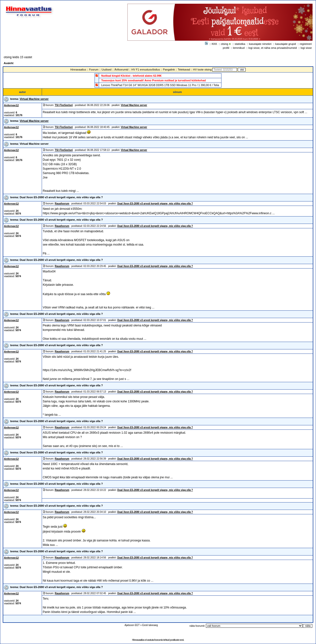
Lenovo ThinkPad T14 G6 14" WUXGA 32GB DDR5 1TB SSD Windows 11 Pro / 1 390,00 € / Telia (160, 85)
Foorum (94, 70)
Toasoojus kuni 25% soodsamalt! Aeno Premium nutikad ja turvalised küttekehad (154, 80)
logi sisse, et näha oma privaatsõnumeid (273, 48)
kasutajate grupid (286, 44)
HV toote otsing (202, 70)
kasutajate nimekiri (260, 44)
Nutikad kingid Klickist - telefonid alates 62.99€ (131, 76)
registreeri (306, 44)
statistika (240, 44)
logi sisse (306, 48)
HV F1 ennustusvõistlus (146, 70)
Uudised (106, 70)
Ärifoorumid (121, 70)
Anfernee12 (11, 105)
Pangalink (169, 70)
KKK (215, 44)
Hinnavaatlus (78, 70)
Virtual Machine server (34, 99)
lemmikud (239, 48)
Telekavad (184, 70)
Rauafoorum (62, 204)
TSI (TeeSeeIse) (64, 105)
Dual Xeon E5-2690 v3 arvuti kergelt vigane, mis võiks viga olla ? (61, 197)
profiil (226, 48)
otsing (225, 44)
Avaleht (9, 63)
